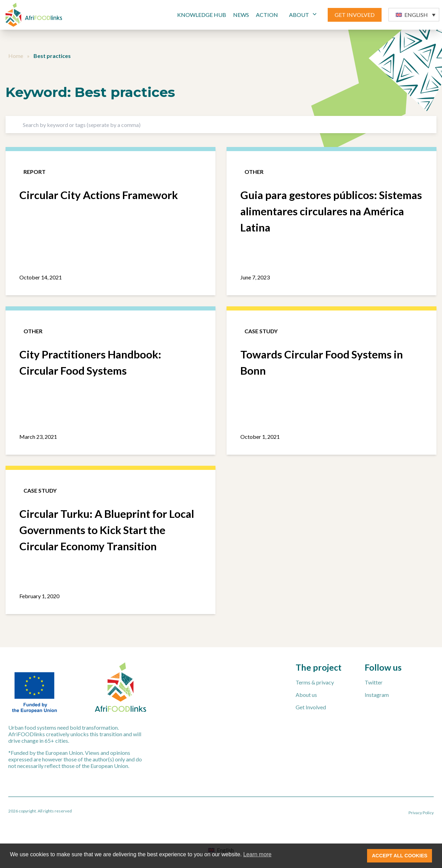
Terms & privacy (315, 682)
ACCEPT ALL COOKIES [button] (400, 856)
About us (306, 695)
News (241, 15)
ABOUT (304, 14)
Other (254, 172)
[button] (414, 15)
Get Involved (311, 707)
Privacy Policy (421, 813)
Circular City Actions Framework (99, 195)
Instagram (377, 695)
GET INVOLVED (355, 15)
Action (267, 15)
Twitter (374, 682)
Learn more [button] (257, 854)
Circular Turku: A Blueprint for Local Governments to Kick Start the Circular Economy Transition (107, 530)
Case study (261, 331)
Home (16, 56)
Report (35, 172)
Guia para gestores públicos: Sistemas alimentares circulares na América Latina (331, 211)
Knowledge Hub (202, 15)
